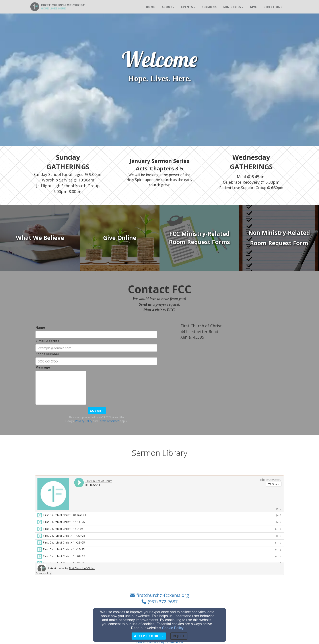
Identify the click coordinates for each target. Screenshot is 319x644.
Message (43, 367)
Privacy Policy (84, 421)
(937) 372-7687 (163, 602)
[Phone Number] (96, 361)
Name (40, 327)
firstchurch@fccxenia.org (163, 595)
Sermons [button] (209, 7)
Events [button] (188, 7)
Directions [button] (273, 7)
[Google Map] (233, 376)
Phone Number (47, 354)
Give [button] (253, 7)
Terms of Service (109, 421)
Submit (97, 411)
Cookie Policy (173, 628)
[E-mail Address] (96, 348)
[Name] (96, 335)
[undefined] (40, 238)
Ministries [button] (233, 7)
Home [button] (151, 7)
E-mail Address (47, 341)
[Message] (61, 388)
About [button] (168, 7)
